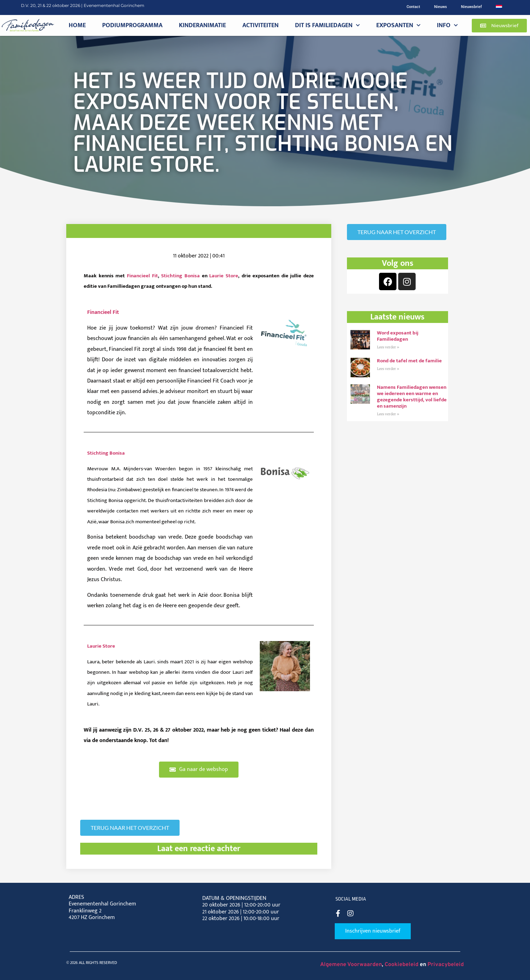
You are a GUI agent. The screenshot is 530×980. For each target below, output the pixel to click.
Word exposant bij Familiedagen (398, 336)
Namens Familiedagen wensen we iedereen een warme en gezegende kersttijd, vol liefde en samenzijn (412, 397)
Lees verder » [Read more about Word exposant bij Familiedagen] (388, 347)
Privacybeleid (446, 965)
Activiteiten (260, 25)
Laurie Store (224, 276)
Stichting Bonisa (180, 276)
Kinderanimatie (202, 25)
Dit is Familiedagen (327, 25)
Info (447, 25)
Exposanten (398, 25)
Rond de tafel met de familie (410, 361)
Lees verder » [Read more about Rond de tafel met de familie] (388, 369)
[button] (499, 26)
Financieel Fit (142, 276)
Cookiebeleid (402, 965)
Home (77, 25)
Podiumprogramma (132, 25)
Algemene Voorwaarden (351, 965)
